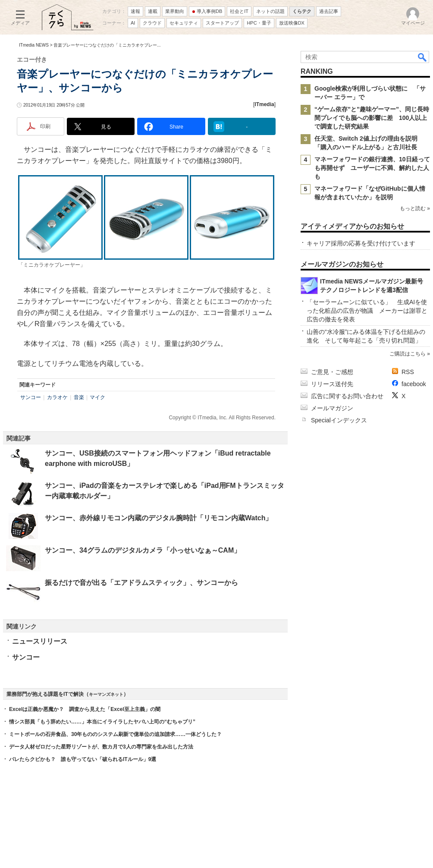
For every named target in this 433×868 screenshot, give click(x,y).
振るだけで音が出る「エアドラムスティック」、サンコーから (141, 583)
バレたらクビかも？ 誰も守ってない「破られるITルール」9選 (83, 759)
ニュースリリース (40, 641)
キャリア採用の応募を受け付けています (361, 243)
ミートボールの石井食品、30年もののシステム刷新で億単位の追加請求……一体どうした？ (115, 734)
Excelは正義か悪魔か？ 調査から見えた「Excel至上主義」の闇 (85, 709)
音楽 (79, 397)
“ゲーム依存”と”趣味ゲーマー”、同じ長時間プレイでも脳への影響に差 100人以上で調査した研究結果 (372, 118)
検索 (423, 57)
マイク (97, 397)
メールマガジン (332, 408)
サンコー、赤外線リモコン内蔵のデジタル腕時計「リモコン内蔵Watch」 (158, 518)
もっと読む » (415, 208)
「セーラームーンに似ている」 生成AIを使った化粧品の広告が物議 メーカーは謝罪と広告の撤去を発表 (367, 311)
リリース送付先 (332, 384)
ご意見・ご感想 (332, 372)
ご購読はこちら (408, 354)
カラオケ (57, 397)
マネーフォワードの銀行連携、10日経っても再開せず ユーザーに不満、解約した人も (372, 168)
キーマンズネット (106, 694)
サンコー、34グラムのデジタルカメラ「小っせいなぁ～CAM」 (143, 550)
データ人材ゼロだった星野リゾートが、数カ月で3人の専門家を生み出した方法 (101, 747)
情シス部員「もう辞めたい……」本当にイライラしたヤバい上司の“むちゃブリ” (102, 722)
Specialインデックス (339, 420)
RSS (408, 372)
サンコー (31, 397)
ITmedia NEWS (34, 45)
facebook (414, 384)
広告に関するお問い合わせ (347, 396)
